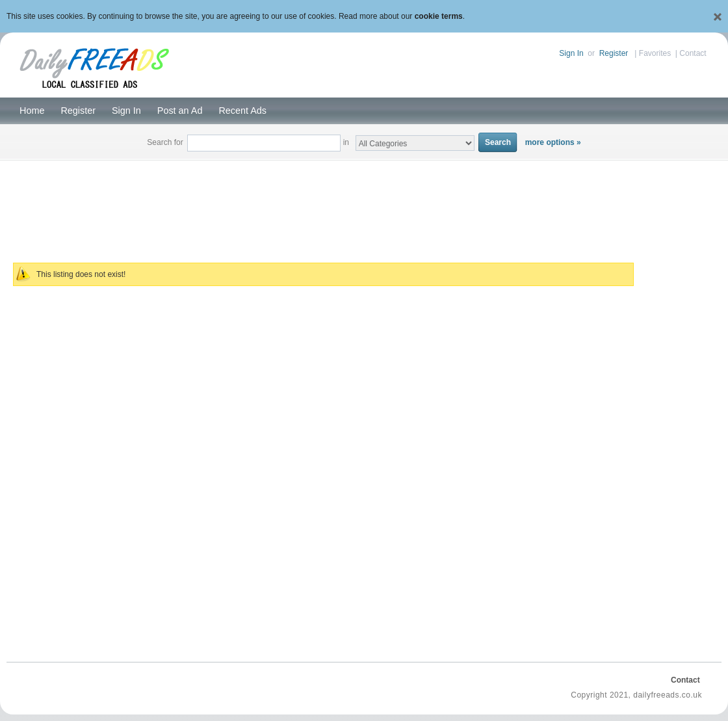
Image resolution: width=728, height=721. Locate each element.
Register (614, 53)
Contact (693, 53)
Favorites (655, 53)
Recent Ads (242, 111)
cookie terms (439, 16)
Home (32, 111)
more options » (553, 142)
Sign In (571, 53)
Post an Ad (180, 111)
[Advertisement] (364, 204)
